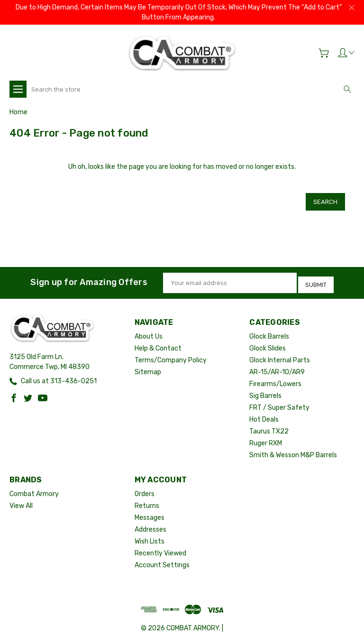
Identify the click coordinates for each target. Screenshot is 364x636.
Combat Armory (34, 487)
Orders (145, 487)
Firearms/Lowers (275, 377)
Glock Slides (268, 342)
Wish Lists (150, 535)
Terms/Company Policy (171, 354)
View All (21, 499)
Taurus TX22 (269, 425)
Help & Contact (158, 342)
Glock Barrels (269, 330)
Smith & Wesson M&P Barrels (293, 448)
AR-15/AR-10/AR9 (277, 365)
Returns (147, 499)
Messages (150, 511)
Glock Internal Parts (280, 354)
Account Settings (162, 558)
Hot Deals (264, 413)
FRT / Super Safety (279, 401)
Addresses (150, 523)
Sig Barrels (265, 389)
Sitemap (148, 365)
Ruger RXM (266, 437)
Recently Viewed (160, 547)
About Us (149, 330)
